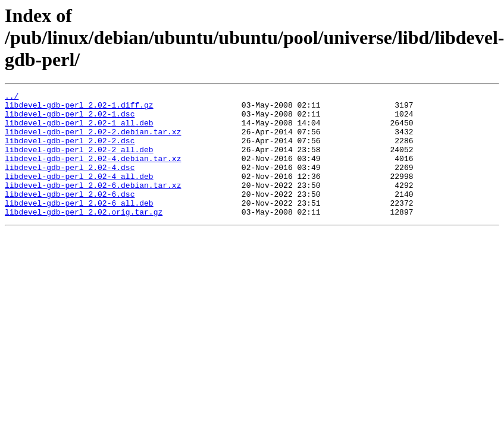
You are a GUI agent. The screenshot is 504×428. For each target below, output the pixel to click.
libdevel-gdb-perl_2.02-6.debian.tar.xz (93, 204)
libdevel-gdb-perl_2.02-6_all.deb (79, 226)
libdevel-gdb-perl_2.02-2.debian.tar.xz (93, 140)
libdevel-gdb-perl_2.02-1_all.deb (79, 130)
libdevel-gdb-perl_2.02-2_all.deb (79, 162)
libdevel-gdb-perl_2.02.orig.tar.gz (84, 237)
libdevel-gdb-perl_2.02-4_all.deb (79, 194)
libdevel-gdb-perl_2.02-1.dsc (70, 119)
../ (12, 97)
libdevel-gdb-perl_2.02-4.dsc (70, 183)
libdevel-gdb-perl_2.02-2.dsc (70, 151)
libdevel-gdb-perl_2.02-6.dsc (70, 215)
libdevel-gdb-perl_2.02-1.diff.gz (79, 108)
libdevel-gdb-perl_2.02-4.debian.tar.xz (93, 172)
